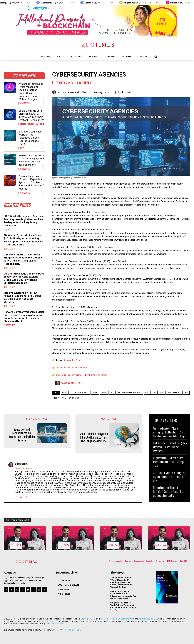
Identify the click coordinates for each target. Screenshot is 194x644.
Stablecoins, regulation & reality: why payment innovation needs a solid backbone (31, 160)
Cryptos (23, 148)
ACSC (65, 393)
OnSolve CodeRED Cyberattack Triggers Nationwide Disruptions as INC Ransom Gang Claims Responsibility (23, 259)
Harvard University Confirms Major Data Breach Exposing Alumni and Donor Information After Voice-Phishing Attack (24, 316)
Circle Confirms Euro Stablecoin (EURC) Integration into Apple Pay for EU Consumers (31, 115)
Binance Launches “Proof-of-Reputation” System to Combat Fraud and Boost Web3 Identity (31, 182)
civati (104, 393)
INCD (186, 393)
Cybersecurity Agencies (129, 393)
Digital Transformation (31, 124)
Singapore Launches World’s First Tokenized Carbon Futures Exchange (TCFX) (30, 138)
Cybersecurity (9, 249)
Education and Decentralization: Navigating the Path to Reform (22, 435)
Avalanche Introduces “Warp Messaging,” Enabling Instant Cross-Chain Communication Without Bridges (31, 92)
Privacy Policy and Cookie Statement (117, 619)
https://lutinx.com (23, 468)
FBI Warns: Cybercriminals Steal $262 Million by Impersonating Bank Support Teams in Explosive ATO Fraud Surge (23, 240)
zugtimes (74, 398)
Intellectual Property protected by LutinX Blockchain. (81, 375)
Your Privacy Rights (148, 619)
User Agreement (88, 619)
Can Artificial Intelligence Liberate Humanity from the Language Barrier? (94, 437)
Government (85, 83)
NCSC (56, 398)
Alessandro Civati (78, 92)
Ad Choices (57, 624)
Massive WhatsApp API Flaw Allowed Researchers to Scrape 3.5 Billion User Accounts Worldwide (23, 297)
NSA (64, 398)
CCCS (95, 393)
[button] (156, 56)
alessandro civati (80, 393)
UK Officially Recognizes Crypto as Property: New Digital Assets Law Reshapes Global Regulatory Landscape (24, 221)
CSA (112, 393)
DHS (147, 393)
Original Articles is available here (72, 368)
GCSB (161, 393)
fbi (154, 393)
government (174, 393)
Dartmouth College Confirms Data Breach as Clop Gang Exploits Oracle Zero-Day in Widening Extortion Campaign (24, 278)
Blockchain (25, 103)
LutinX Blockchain (73, 630)
